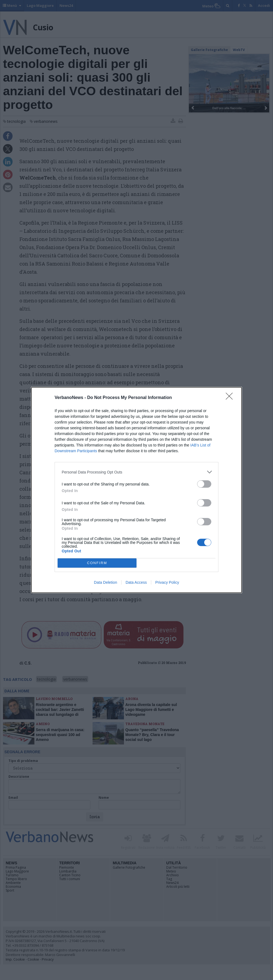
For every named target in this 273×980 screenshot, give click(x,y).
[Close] (231, 398)
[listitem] (136, 472)
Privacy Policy (167, 582)
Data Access (136, 582)
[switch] (204, 484)
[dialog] (136, 490)
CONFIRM (97, 563)
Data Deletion (106, 582)
